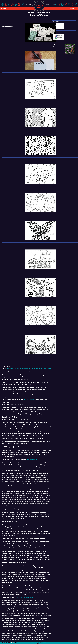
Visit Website (57, 48)
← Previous (69, 18)
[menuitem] (3, 18)
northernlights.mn (29, 399)
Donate (72, 8)
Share (3, 18)
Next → (74, 18)
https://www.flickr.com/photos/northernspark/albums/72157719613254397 (28, 369)
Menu (5, 8)
